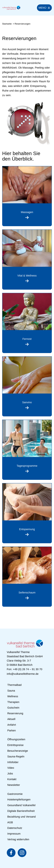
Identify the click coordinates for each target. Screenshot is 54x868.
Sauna (11, 691)
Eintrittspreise (15, 745)
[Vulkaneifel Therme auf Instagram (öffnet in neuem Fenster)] (22, 853)
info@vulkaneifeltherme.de (23, 674)
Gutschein (13, 708)
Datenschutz (15, 828)
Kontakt (12, 779)
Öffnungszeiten (16, 739)
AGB (10, 822)
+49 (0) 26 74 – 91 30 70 (28, 669)
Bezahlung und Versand (21, 817)
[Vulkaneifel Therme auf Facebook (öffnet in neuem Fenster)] (11, 853)
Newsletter (14, 785)
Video (11, 768)
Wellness (13, 696)
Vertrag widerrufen (18, 839)
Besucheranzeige (18, 751)
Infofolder (13, 762)
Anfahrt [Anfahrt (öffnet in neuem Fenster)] (12, 725)
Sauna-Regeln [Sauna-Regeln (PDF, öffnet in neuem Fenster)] (16, 756)
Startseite (7, 24)
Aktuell (11, 719)
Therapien (13, 702)
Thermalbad (14, 685)
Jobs (10, 774)
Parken (12, 730)
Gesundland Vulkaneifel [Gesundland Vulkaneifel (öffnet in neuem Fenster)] (21, 805)
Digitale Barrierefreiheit (21, 811)
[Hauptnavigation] (44, 8)
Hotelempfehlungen (19, 800)
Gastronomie (15, 794)
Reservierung (15, 713)
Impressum (14, 834)
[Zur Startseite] (11, 8)
